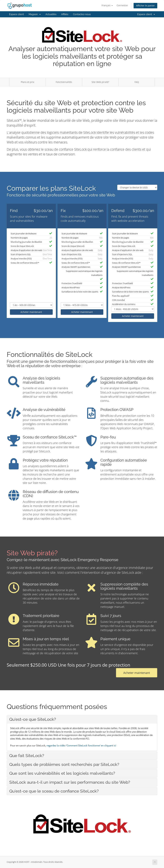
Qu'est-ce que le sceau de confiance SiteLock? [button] (54, 791)
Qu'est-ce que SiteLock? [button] (33, 719)
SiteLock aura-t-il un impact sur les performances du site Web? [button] (70, 782)
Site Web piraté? (100, 82)
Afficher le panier (145, 6)
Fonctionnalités (64, 82)
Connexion (122, 5)
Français (107, 5)
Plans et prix (27, 82)
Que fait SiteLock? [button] (27, 756)
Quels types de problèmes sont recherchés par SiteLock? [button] (64, 764)
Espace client (16, 14)
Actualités (51, 14)
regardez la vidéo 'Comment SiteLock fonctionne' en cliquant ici (81, 745)
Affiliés (65, 14)
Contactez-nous (82, 14)
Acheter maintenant (31, 312)
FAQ (137, 82)
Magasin (35, 14)
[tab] (82, 719)
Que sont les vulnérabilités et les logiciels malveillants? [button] (62, 773)
